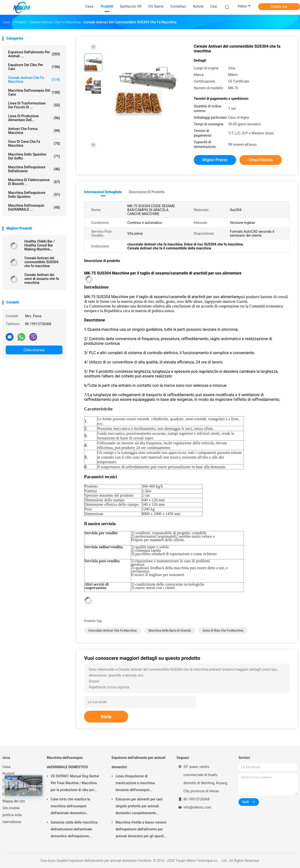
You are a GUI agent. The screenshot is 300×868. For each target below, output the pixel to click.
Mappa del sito (14, 801)
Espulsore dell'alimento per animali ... (34, 54)
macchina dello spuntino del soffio (34, 156)
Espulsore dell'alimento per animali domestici (139, 762)
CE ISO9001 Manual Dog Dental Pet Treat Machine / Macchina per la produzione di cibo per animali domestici (75, 784)
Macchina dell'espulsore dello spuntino (34, 195)
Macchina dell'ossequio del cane (34, 92)
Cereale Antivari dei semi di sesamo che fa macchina (42, 279)
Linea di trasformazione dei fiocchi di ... (34, 105)
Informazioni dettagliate (103, 192)
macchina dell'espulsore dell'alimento (34, 169)
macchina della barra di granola (170, 631)
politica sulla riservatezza (12, 818)
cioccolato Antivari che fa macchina (112, 631)
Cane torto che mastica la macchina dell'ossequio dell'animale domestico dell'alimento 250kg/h (70, 807)
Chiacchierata (34, 350)
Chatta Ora (279, 7)
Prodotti (9, 774)
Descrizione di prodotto (147, 192)
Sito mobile (11, 808)
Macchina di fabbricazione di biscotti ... (34, 182)
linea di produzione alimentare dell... (34, 118)
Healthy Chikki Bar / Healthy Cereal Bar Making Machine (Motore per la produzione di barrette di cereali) (43, 245)
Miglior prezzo (215, 160)
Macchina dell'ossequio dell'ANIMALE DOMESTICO (67, 762)
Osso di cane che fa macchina (34, 144)
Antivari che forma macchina (34, 131)
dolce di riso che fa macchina (223, 631)
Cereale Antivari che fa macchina (34, 80)
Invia (106, 717)
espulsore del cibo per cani (34, 67)
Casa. (7, 767)
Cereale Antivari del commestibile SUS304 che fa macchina (41, 262)
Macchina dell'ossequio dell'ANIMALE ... (34, 207)
